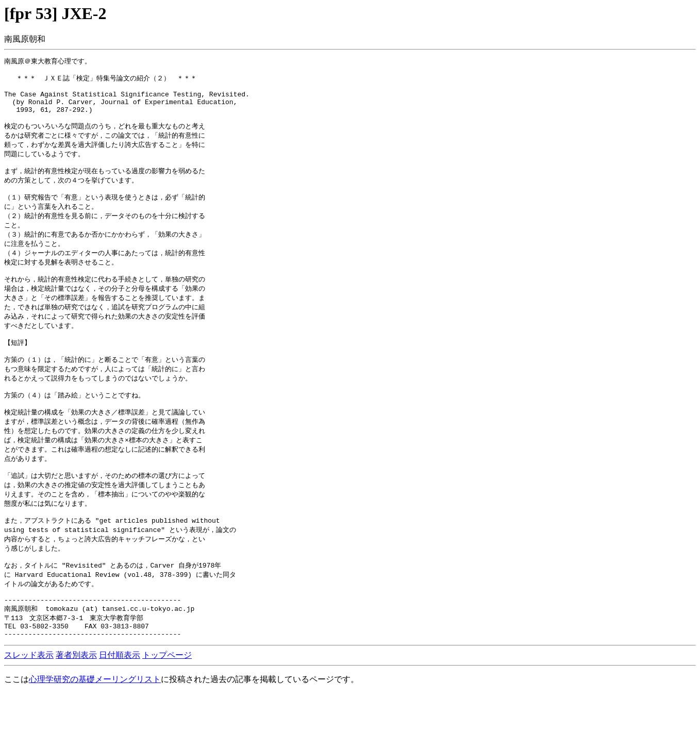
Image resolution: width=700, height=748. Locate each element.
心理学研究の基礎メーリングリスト (95, 734)
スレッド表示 (29, 710)
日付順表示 (120, 710)
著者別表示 (76, 710)
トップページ (167, 710)
